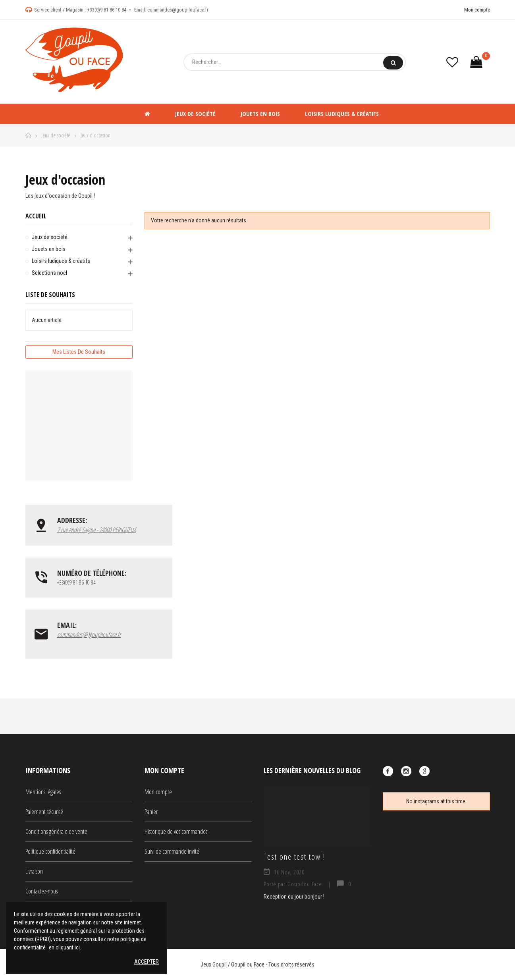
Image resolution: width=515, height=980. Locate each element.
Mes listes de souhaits (79, 352)
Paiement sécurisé (44, 812)
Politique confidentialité (50, 851)
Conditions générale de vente (56, 831)
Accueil (36, 216)
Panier (151, 812)
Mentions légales (43, 792)
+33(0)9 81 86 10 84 (107, 10)
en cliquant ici (64, 947)
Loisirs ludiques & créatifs (61, 261)
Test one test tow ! (294, 857)
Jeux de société (50, 237)
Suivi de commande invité (172, 851)
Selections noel (49, 273)
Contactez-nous (41, 891)
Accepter (147, 962)
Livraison (34, 871)
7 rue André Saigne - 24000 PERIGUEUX (96, 530)
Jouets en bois (49, 249)
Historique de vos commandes (176, 831)
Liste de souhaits (50, 295)
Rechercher (393, 63)
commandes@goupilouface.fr (178, 10)
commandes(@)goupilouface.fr (89, 635)
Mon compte (477, 10)
